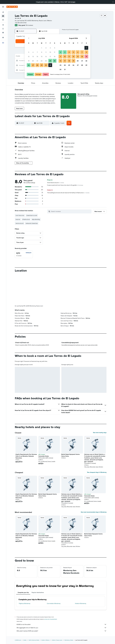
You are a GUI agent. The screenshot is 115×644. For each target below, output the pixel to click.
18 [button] (55, 56)
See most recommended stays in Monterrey (94, 512)
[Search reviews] (71, 211)
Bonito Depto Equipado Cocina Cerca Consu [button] (70, 455)
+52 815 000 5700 (21, 23)
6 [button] (33, 52)
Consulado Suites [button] (44, 456)
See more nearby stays (100, 433)
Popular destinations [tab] (38, 592)
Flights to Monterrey (25, 603)
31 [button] (50, 65)
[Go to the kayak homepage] (12, 7)
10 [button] (50, 52)
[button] (113, 2)
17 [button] (50, 56)
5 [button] (29, 52)
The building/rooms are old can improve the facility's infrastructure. (68, 193)
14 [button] (37, 56)
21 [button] (37, 61)
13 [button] (33, 56)
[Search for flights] (3, 12)
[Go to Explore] (3, 25)
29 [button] (42, 65)
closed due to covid (32, 215)
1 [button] (42, 48)
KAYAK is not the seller (62, 624)
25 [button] (55, 61)
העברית (73, 2)
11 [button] (55, 52)
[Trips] (3, 38)
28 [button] (37, 65)
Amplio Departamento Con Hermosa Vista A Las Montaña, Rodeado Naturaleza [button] (26, 456)
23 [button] (46, 61)
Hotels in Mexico (45, 640)
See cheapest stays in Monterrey (97, 472)
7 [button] (37, 52)
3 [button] (50, 48)
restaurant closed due (32, 223)
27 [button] (33, 65)
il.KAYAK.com (18, 640)
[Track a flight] (3, 29)
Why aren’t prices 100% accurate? (62, 631)
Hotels (25, 640)
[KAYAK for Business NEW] (3, 32)
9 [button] (46, 52)
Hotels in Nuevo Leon (57, 640)
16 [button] (46, 56)
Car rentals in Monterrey (54, 603)
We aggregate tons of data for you (62, 628)
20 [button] (33, 61)
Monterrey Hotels (69, 640)
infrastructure (26, 219)
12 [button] (29, 56)
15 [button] (42, 56)
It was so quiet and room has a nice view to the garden (65, 185)
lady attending (36, 219)
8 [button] (42, 52)
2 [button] (46, 48)
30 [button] (46, 65)
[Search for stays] (3, 16)
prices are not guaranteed (51, 619)
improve (18, 219)
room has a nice (20, 215)
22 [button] (42, 61)
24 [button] (50, 61)
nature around (19, 223)
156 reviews (29, 25)
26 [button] (29, 65)
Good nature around (56, 183)
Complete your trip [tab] (23, 592)
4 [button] (55, 48)
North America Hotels (34, 640)
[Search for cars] (3, 20)
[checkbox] (24, 254)
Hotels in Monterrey (81, 603)
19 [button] (29, 61)
